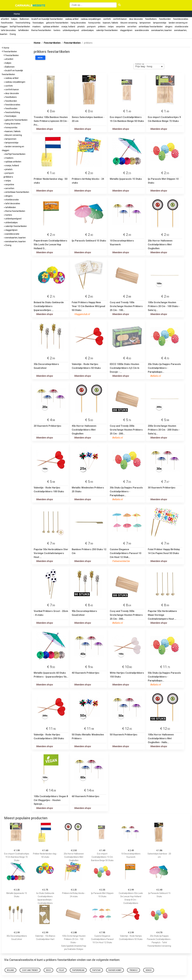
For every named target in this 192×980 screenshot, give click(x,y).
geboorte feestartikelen (57, 23)
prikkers (102, 27)
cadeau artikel (72, 19)
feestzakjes (38, 23)
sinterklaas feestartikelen (151, 27)
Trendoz (134, 970)
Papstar (96, 970)
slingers (169, 27)
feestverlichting (23, 23)
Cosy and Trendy (30, 970)
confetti (107, 19)
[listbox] (149, 66)
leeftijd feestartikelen (20, 27)
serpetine (121, 27)
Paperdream (78, 970)
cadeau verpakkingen (91, 19)
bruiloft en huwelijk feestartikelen (47, 19)
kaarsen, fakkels (110, 23)
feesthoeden (7, 23)
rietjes (111, 27)
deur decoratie (136, 19)
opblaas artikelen (51, 27)
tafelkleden (23, 30)
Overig (13, 34)
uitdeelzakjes (88, 30)
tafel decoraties (8, 30)
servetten (132, 27)
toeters (57, 30)
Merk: (40, 58)
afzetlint (5, 19)
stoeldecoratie (182, 27)
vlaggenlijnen (126, 30)
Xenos (149, 970)
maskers (36, 27)
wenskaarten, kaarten (162, 30)
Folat (62, 970)
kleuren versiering (129, 23)
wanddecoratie (142, 30)
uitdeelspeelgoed (71, 30)
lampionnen (145, 23)
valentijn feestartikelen (107, 30)
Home (17, 14)
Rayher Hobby (115, 970)
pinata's (81, 27)
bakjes (14, 19)
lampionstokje (160, 23)
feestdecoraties (181, 19)
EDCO (48, 970)
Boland (10, 970)
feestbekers (151, 19)
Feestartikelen (11, 52)
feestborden (165, 19)
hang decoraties (78, 23)
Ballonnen (24, 19)
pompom (91, 27)
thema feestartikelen (41, 30)
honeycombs (94, 23)
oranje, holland (68, 27)
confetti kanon (120, 19)
